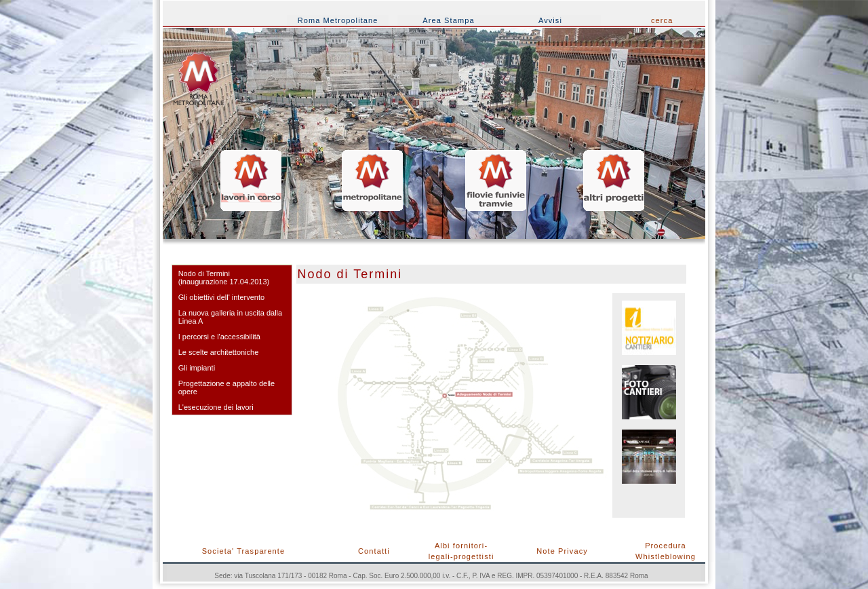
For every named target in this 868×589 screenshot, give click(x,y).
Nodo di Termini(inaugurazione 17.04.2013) (224, 278)
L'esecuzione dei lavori (216, 407)
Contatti (374, 551)
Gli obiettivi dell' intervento (221, 297)
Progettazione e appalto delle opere (227, 387)
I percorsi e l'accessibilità (219, 337)
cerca (662, 20)
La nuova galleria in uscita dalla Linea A (231, 317)
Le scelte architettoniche (219, 352)
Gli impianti (197, 368)
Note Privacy (562, 551)
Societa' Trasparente (244, 551)
